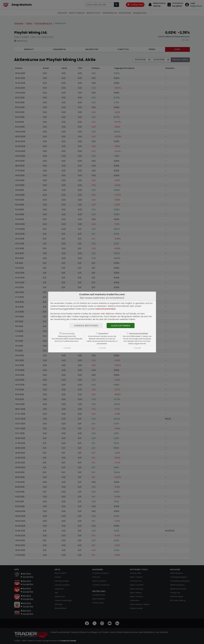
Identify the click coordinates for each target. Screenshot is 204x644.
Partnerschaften (139, 334)
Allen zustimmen (121, 326)
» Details (67, 348)
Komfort (103, 334)
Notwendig (68, 334)
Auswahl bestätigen (86, 326)
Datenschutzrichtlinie (106, 309)
